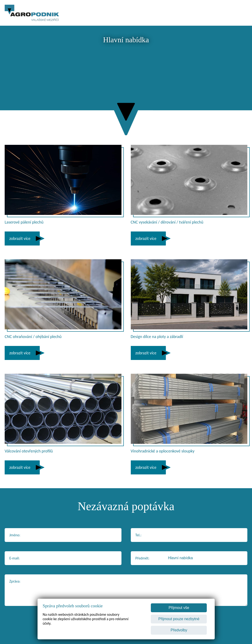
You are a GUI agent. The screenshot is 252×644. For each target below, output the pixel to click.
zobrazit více (20, 238)
